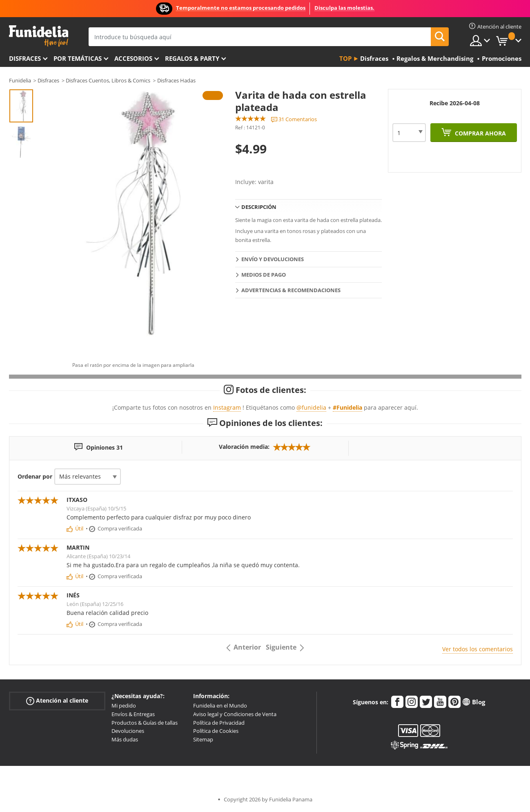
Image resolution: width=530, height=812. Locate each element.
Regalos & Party (192, 58)
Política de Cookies (216, 731)
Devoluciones (128, 731)
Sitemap (203, 739)
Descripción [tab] (259, 207)
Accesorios (133, 58)
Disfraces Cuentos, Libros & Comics (108, 80)
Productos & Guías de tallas (145, 723)
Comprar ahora (480, 133)
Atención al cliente (57, 701)
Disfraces (25, 58)
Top (345, 58)
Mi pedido (124, 706)
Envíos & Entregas (133, 714)
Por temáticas (78, 58)
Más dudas (125, 739)
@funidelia (311, 407)
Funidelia (20, 80)
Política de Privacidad (219, 723)
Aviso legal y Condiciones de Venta (235, 714)
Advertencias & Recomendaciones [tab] (291, 290)
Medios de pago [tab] (264, 275)
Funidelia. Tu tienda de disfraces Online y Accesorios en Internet (39, 36)
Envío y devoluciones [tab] (273, 259)
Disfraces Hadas (176, 80)
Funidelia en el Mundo (220, 706)
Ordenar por (35, 476)
